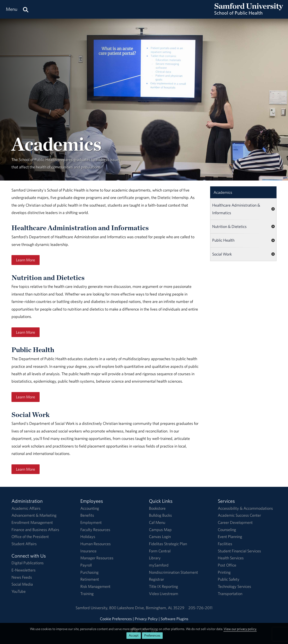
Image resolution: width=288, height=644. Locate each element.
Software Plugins (174, 619)
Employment (91, 522)
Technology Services (234, 586)
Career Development (235, 522)
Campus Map (160, 530)
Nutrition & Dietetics (229, 226)
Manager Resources (97, 558)
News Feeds (22, 577)
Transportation (230, 594)
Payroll (86, 565)
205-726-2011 (200, 608)
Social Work (222, 254)
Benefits (87, 515)
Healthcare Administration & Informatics (236, 209)
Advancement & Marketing (34, 515)
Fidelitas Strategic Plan (168, 544)
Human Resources (96, 544)
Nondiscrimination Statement (173, 572)
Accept (134, 635)
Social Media (22, 584)
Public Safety (229, 579)
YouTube (19, 591)
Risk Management (95, 586)
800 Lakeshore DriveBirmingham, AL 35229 (147, 608)
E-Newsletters (24, 570)
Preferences (152, 635)
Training (87, 594)
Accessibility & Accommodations (245, 508)
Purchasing (89, 572)
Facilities (225, 544)
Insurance (88, 551)
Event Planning (230, 537)
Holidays (88, 537)
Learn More (26, 260)
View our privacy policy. (240, 629)
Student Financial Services (239, 551)
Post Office (227, 565)
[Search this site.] (26, 9)
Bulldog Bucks (160, 515)
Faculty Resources (95, 530)
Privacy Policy (146, 619)
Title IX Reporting (163, 586)
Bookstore (157, 508)
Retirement (90, 579)
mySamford (159, 565)
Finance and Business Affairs (35, 530)
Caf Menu (157, 522)
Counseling (227, 530)
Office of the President (30, 537)
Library (155, 558)
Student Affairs (24, 544)
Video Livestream (164, 594)
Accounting (90, 508)
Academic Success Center (239, 515)
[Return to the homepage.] (249, 14)
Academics (223, 192)
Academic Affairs (26, 508)
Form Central (160, 551)
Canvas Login (160, 537)
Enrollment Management (32, 522)
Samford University (92, 608)
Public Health (223, 240)
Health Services (231, 558)
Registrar (156, 579)
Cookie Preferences (116, 619)
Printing (224, 572)
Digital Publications (28, 563)
